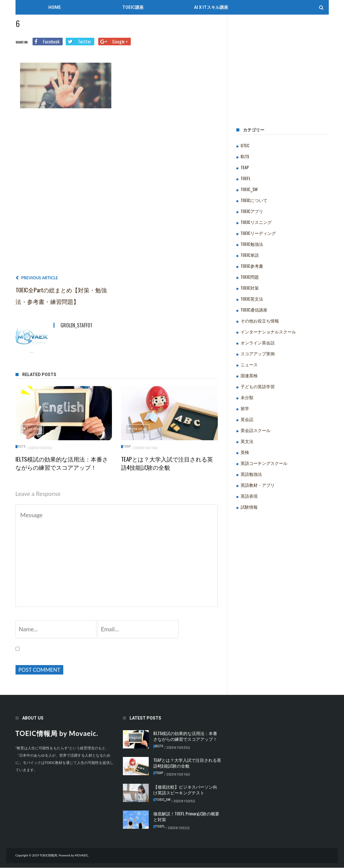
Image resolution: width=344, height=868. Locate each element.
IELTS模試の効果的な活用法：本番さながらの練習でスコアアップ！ (62, 463)
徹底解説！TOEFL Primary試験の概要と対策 (186, 817)
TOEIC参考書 (252, 266)
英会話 (247, 419)
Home (55, 7)
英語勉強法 (251, 474)
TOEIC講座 (133, 7)
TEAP (127, 446)
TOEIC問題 (250, 277)
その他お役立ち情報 (260, 321)
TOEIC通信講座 (254, 310)
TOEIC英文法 (252, 299)
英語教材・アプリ (258, 485)
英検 (245, 452)
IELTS (21, 446)
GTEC (245, 145)
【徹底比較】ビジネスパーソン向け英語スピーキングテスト (185, 790)
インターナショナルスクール (268, 331)
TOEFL (246, 178)
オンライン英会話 (258, 342)
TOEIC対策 (250, 288)
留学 (245, 408)
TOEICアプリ (252, 211)
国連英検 (249, 375)
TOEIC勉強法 (252, 244)
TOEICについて (254, 200)
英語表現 (249, 496)
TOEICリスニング (256, 222)
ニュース (249, 364)
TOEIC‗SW (249, 189)
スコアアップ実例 (258, 353)
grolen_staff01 (76, 325)
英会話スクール (255, 430)
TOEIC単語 (250, 255)
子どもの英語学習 (258, 386)
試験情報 (249, 507)
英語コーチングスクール (264, 463)
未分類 (247, 397)
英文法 (247, 441)
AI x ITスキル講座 (211, 7)
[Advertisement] (117, 194)
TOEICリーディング (258, 233)
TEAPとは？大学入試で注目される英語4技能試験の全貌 (167, 463)
